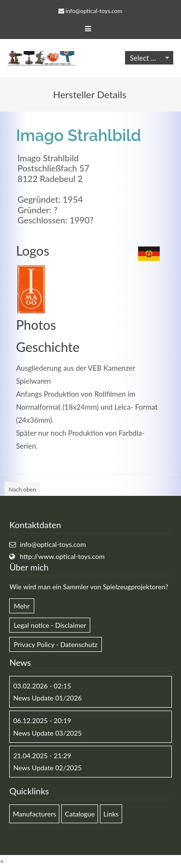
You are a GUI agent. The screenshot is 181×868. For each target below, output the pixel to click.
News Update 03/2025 (47, 733)
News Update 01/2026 (47, 698)
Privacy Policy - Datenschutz (56, 644)
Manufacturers (34, 814)
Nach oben (22, 489)
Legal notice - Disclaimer (50, 625)
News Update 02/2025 (47, 768)
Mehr (21, 606)
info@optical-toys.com (94, 11)
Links (111, 814)
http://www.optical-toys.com (62, 556)
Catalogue (80, 814)
